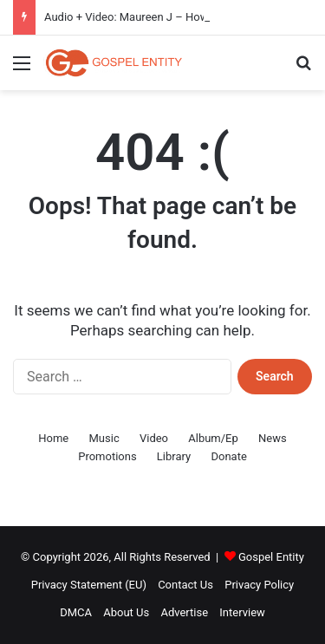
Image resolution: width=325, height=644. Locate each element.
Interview (242, 612)
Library (174, 456)
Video (154, 438)
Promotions (107, 456)
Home (53, 438)
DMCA (76, 612)
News (273, 438)
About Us (126, 612)
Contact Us (185, 585)
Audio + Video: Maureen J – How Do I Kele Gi (156, 17)
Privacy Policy (259, 585)
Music (104, 438)
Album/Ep (213, 438)
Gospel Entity (271, 557)
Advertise (184, 612)
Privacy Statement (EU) (89, 585)
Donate (228, 456)
